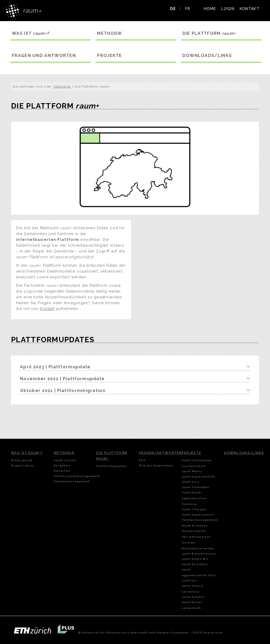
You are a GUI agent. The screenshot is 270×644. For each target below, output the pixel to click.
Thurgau (194, 509)
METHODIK (110, 33)
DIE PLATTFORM (209, 33)
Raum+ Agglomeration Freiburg (194, 498)
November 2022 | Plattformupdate (62, 379)
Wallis (192, 471)
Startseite (62, 87)
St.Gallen (195, 564)
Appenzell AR (198, 477)
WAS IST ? (31, 33)
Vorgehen (62, 466)
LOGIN (228, 9)
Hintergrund (22, 460)
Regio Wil (195, 559)
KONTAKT (250, 9)
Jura (191, 482)
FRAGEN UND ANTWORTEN (44, 56)
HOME (210, 9)
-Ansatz (65, 460)
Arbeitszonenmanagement (77, 476)
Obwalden (196, 487)
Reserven (62, 471)
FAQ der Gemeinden (156, 466)
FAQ (142, 460)
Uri (189, 581)
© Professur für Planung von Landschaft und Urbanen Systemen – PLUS (140, 633)
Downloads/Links (244, 453)
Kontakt (47, 309)
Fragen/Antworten (161, 453)
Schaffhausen (199, 554)
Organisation (23, 466)
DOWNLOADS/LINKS (207, 56)
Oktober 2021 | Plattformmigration (63, 391)
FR (188, 9)
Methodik (64, 453)
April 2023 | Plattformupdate (55, 367)
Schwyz (193, 597)
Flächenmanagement (72, 481)
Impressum (213, 633)
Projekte (191, 453)
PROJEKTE (109, 56)
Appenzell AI (198, 515)
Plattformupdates (112, 466)
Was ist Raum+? (27, 453)
